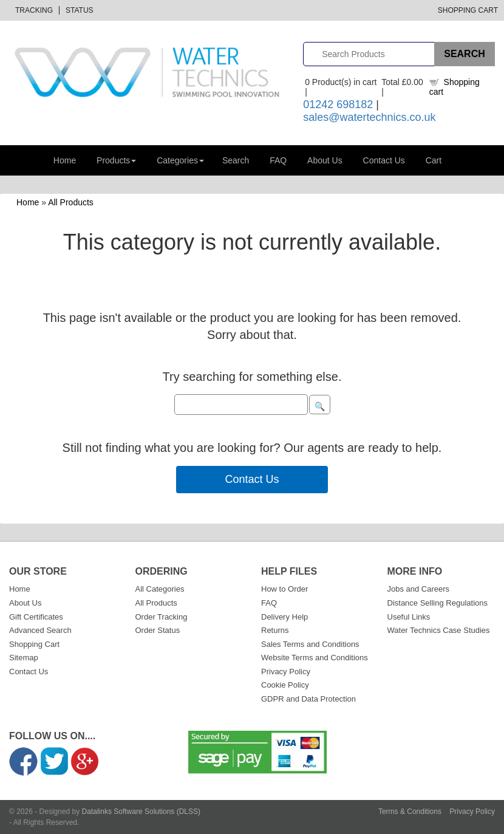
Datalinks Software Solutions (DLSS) (141, 812)
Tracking (34, 10)
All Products (71, 202)
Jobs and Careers (419, 589)
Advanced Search (40, 630)
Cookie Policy (285, 685)
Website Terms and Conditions (315, 658)
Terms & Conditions (410, 812)
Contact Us (384, 160)
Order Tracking (162, 617)
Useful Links (409, 617)
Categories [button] (180, 160)
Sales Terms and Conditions (310, 644)
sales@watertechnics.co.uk (369, 117)
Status (80, 10)
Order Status (158, 630)
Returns (275, 630)
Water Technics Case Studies (439, 630)
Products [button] (116, 160)
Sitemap (24, 658)
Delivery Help (284, 617)
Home (65, 160)
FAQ (278, 160)
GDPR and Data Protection (308, 699)
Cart (434, 160)
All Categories (160, 589)
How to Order (284, 589)
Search (236, 160)
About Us (325, 160)
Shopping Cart (468, 10)
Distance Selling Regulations (438, 603)
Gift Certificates (36, 617)
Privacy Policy (286, 672)
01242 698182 (338, 104)
